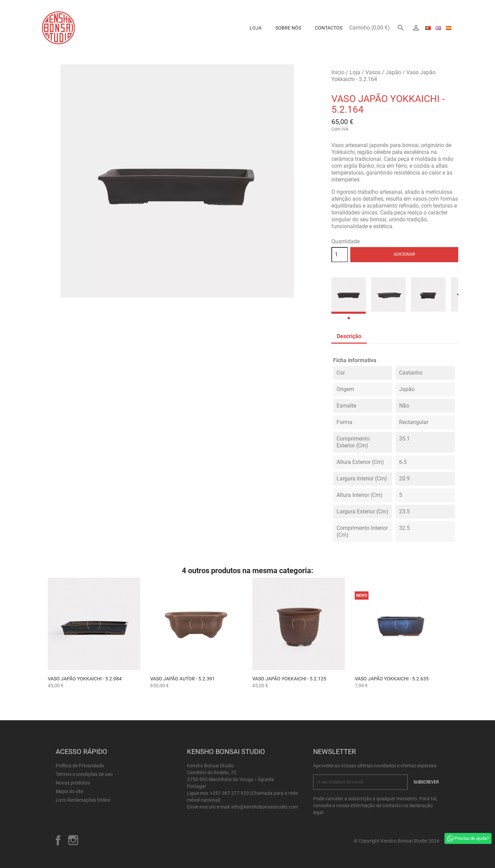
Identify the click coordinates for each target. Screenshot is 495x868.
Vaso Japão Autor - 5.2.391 (183, 679)
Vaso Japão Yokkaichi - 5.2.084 (85, 679)
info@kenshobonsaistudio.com (265, 807)
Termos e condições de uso (84, 774)
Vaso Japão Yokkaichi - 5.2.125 (289, 679)
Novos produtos (73, 783)
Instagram (73, 840)
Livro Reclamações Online (83, 800)
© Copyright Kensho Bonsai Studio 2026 (397, 841)
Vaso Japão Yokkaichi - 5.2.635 (392, 679)
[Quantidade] (340, 255)
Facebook (58, 840)
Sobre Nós (288, 28)
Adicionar (404, 254)
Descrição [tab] (349, 336)
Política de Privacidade (80, 766)
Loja (256, 28)
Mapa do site (69, 791)
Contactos (329, 28)
